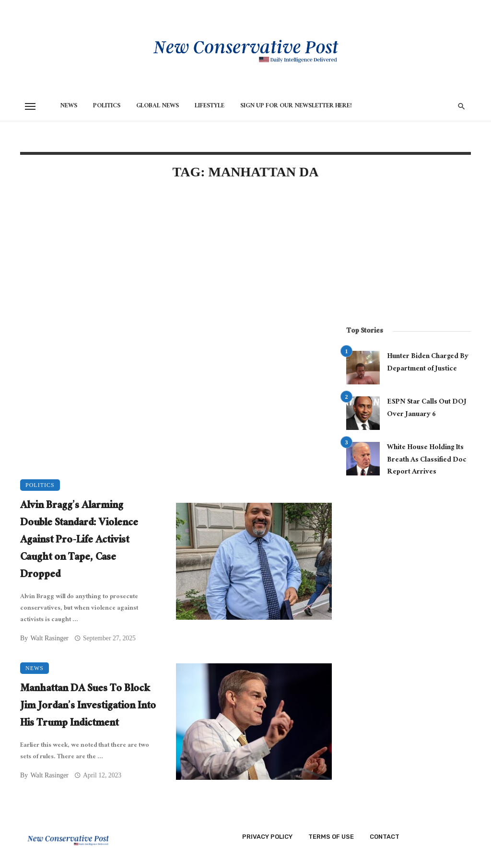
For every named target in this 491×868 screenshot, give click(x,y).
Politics (107, 106)
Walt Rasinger (49, 638)
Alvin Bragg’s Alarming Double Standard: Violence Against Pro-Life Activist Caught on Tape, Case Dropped (79, 541)
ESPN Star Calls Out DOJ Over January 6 (427, 409)
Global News (158, 106)
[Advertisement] (176, 270)
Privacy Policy (267, 837)
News (69, 106)
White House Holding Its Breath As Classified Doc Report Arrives (427, 460)
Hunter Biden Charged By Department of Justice (428, 363)
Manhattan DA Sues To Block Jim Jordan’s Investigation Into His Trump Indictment (88, 707)
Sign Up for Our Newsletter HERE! (296, 106)
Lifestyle (210, 106)
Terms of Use (331, 837)
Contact (385, 837)
